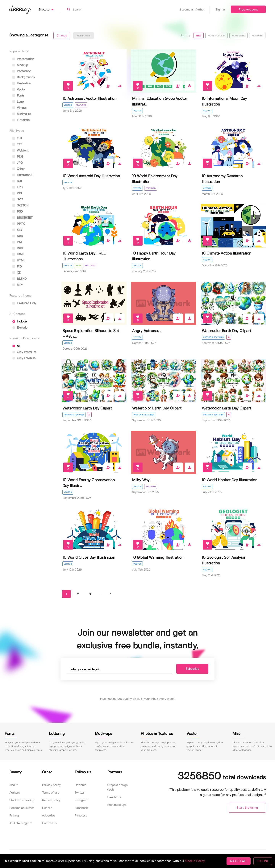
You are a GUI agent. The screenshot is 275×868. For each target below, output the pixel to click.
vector (19, 90)
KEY (17, 230)
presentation (23, 59)
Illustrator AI (23, 175)
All (16, 346)
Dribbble (80, 785)
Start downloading (22, 800)
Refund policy (51, 800)
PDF (18, 193)
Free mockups (117, 805)
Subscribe (192, 669)
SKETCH (21, 206)
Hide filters (83, 36)
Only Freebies (24, 358)
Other (19, 169)
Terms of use (51, 793)
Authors (15, 793)
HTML (19, 261)
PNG (18, 157)
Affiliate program (21, 823)
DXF (18, 181)
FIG (17, 267)
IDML (18, 254)
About (13, 785)
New (199, 36)
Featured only (24, 303)
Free (78, 266)
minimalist (22, 114)
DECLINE (263, 861)
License (47, 808)
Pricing (14, 816)
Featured (257, 36)
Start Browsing (247, 808)
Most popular (217, 36)
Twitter (79, 793)
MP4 (18, 285)
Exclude (20, 328)
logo (18, 102)
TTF (17, 145)
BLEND (20, 279)
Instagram (81, 800)
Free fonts (114, 797)
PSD (18, 212)
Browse (50, 10)
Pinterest (81, 816)
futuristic (21, 120)
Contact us (49, 823)
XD (17, 273)
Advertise (48, 816)
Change (62, 36)
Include (20, 322)
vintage (20, 108)
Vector (68, 105)
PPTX (19, 224)
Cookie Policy (195, 861)
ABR (18, 236)
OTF (18, 138)
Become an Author (195, 10)
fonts (18, 96)
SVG (18, 199)
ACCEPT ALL (238, 861)
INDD (18, 248)
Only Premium (24, 352)
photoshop (22, 71)
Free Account (248, 10)
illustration (22, 83)
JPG (18, 163)
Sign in (220, 10)
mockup (20, 65)
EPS (17, 187)
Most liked (238, 36)
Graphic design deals (117, 787)
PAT (17, 242)
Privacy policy (51, 785)
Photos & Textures (213, 337)
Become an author (22, 808)
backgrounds (24, 77)
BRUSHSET (23, 218)
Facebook (81, 808)
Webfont (20, 151)
